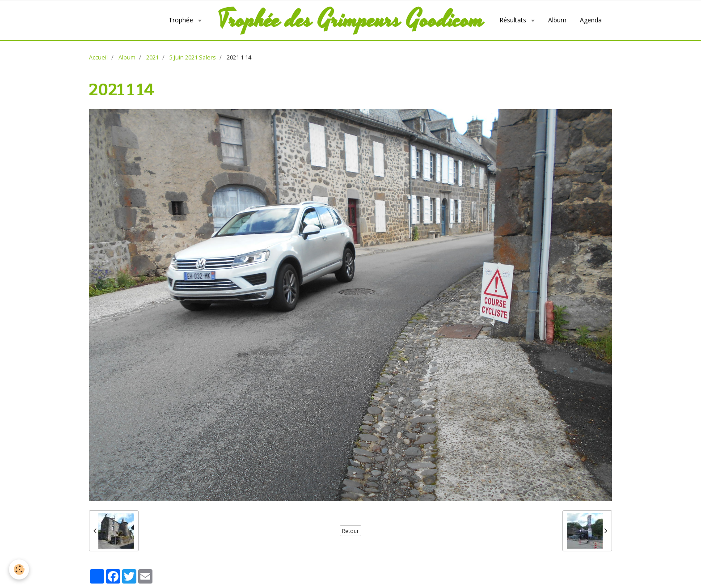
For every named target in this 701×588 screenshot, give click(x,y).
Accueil (98, 57)
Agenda (591, 20)
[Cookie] (19, 569)
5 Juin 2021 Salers (193, 57)
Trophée (182, 20)
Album (557, 20)
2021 (152, 57)
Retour (350, 531)
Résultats (514, 20)
